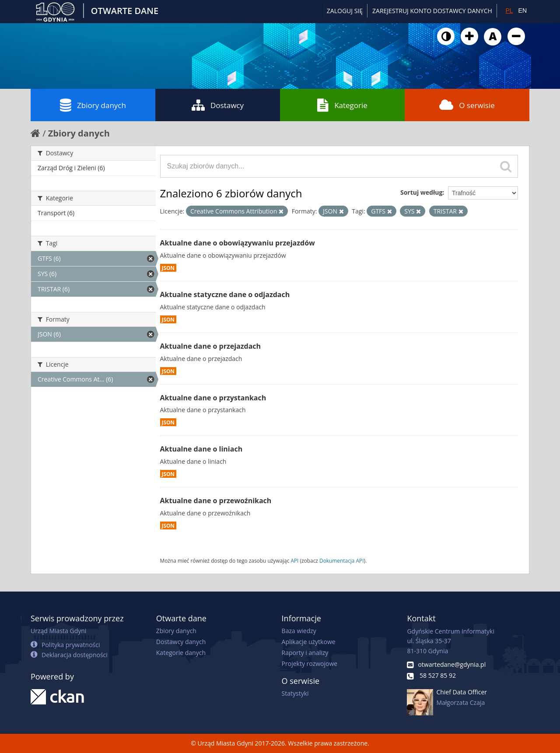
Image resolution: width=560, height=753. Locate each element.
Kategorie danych (181, 653)
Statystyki (295, 693)
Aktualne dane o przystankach (213, 398)
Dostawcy (218, 105)
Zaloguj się (345, 11)
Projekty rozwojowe (310, 664)
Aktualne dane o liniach (201, 449)
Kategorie (342, 105)
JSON (168, 268)
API (294, 560)
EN (523, 11)
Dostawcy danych (181, 642)
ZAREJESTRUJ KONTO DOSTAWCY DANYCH (432, 11)
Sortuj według (421, 192)
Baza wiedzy (299, 631)
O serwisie (467, 105)
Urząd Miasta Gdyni (58, 631)
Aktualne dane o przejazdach (211, 346)
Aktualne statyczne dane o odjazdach (225, 294)
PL (509, 11)
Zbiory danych (93, 105)
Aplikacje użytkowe (309, 642)
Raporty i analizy (305, 653)
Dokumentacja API (342, 560)
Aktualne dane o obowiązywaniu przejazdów (238, 243)
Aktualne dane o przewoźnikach (216, 501)
